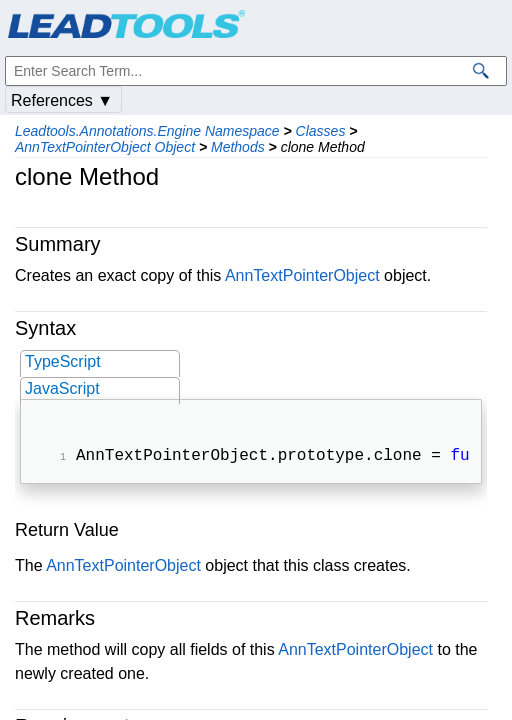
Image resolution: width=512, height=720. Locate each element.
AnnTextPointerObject (302, 275)
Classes (321, 131)
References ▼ (62, 100)
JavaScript (62, 388)
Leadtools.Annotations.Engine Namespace (147, 131)
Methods (238, 147)
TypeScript (63, 361)
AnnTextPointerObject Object (105, 147)
